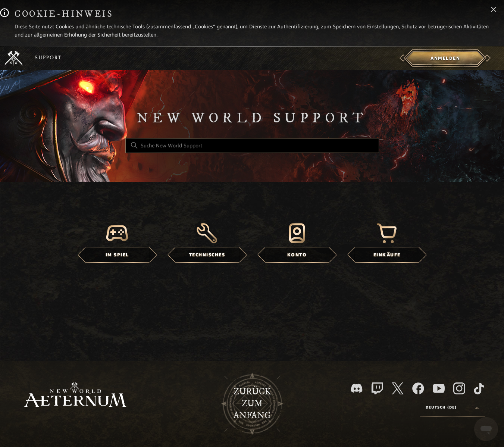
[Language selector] (453, 408)
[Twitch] (377, 388)
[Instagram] (459, 388)
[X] (398, 388)
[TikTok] (479, 388)
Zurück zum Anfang (252, 404)
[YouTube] (439, 388)
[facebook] (418, 388)
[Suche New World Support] (252, 146)
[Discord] (357, 388)
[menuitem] (445, 58)
